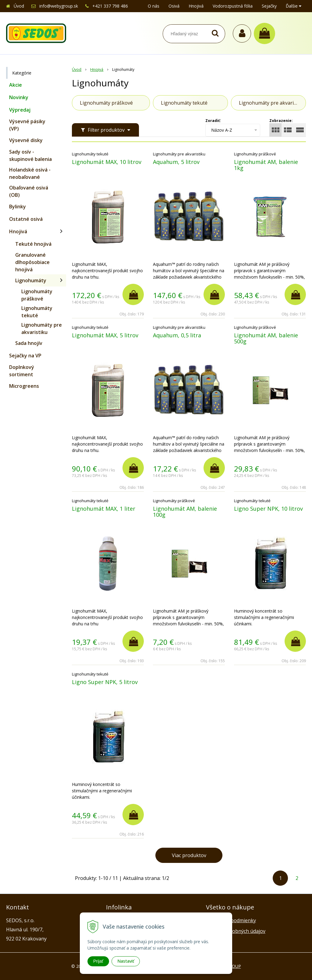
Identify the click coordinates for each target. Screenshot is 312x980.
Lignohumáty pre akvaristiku (42, 328)
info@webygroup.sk (59, 6)
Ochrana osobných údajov (236, 931)
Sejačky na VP (25, 356)
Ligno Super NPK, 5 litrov (105, 682)
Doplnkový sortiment (22, 371)
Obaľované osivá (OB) (29, 191)
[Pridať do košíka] (133, 294)
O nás (154, 6)
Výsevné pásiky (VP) (27, 125)
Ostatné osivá (26, 219)
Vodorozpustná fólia (233, 6)
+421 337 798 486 (110, 6)
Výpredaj (20, 110)
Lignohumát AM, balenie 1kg (266, 165)
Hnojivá (196, 6)
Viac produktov (189, 855)
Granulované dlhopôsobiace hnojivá (32, 262)
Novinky (19, 97)
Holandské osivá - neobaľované (30, 173)
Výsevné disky (26, 140)
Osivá (174, 6)
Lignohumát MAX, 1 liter (104, 509)
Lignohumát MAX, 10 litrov (107, 162)
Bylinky (18, 207)
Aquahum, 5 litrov (176, 162)
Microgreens (24, 386)
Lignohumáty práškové (37, 295)
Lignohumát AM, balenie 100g (185, 512)
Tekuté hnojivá (33, 244)
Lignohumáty (31, 280)
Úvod (19, 6)
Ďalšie (294, 6)
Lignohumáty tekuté (37, 312)
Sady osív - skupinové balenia (30, 155)
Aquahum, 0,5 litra (177, 335)
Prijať (98, 961)
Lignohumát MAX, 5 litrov (105, 335)
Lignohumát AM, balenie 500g (266, 338)
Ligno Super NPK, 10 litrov (268, 509)
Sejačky (269, 6)
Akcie (16, 85)
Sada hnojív (29, 343)
